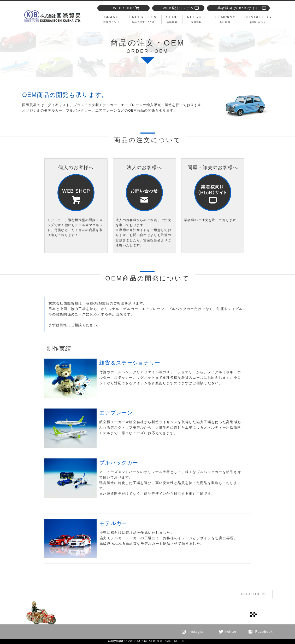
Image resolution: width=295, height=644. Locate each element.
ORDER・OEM (143, 19)
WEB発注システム (178, 8)
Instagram (198, 632)
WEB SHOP (123, 8)
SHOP (172, 19)
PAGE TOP (251, 594)
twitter (231, 632)
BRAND (111, 19)
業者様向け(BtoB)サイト (238, 8)
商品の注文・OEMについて (52, 16)
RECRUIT (196, 19)
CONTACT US (258, 19)
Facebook (264, 632)
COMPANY (225, 19)
